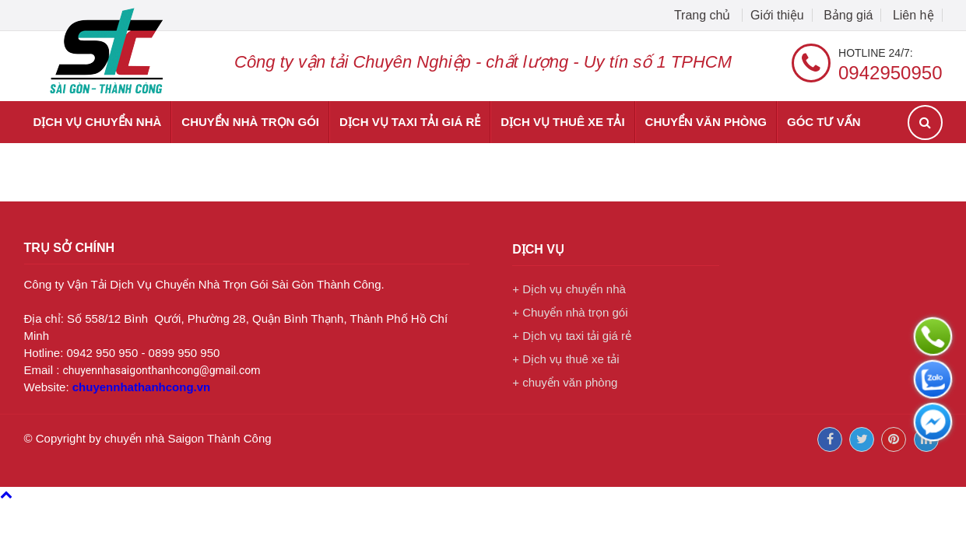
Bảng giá (848, 15)
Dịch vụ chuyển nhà (98, 122)
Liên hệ (913, 15)
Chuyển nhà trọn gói (250, 122)
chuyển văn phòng (706, 122)
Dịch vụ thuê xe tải (562, 122)
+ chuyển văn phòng (565, 382)
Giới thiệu (777, 15)
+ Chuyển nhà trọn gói (570, 312)
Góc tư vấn (824, 122)
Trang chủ (704, 15)
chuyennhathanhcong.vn (142, 387)
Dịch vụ (538, 249)
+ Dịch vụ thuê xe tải (566, 359)
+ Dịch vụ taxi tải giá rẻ (572, 336)
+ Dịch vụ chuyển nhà (569, 289)
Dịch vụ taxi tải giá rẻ (410, 122)
